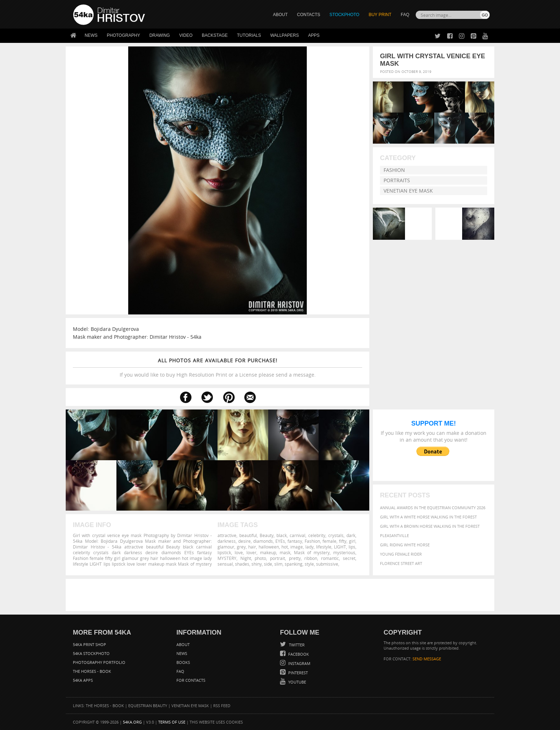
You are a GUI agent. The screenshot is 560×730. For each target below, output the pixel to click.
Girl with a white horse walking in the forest (428, 517)
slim (278, 564)
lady (309, 547)
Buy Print (380, 15)
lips (352, 547)
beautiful (248, 535)
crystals (336, 535)
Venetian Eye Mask (408, 191)
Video (186, 35)
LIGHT (340, 547)
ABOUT (280, 15)
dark (351, 535)
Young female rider (401, 554)
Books (183, 662)
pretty (295, 558)
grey (241, 547)
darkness (227, 541)
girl (352, 541)
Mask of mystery (312, 552)
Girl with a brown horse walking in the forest (430, 526)
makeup (268, 552)
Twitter (296, 645)
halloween (269, 547)
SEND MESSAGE (427, 659)
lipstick (224, 552)
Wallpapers (285, 35)
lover (251, 552)
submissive (327, 564)
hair (252, 547)
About (183, 644)
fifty (343, 541)
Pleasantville (394, 535)
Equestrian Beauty (148, 706)
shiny (257, 564)
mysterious (344, 552)
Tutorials (249, 35)
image (297, 547)
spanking (294, 564)
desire (244, 541)
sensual (225, 564)
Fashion (394, 170)
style (309, 564)
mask (285, 552)
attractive (227, 535)
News (91, 35)
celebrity (317, 535)
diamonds (263, 541)
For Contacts (191, 680)
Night (246, 558)
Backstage (215, 35)
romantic (330, 558)
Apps (314, 35)
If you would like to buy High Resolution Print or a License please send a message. (217, 368)
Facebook (298, 654)
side (268, 564)
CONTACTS (309, 15)
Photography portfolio (99, 662)
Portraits (397, 180)
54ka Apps (83, 680)
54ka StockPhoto (91, 653)
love (239, 552)
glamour (226, 547)
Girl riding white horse (405, 545)
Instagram (299, 663)
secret (349, 558)
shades (242, 564)
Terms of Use (172, 722)
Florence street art (401, 563)
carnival (297, 535)
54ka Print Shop (89, 644)
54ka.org (132, 722)
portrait (277, 558)
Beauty (267, 535)
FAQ (405, 15)
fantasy (295, 541)
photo (260, 558)
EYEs (280, 541)
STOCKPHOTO (345, 15)
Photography (123, 35)
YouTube (297, 682)
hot (285, 547)
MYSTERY (227, 558)
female (329, 541)
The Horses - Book (92, 671)
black (282, 535)
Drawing (160, 35)
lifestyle (324, 547)
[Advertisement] (281, 595)
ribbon (311, 558)
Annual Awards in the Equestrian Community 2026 (433, 508)
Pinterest (297, 673)
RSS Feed (222, 706)
